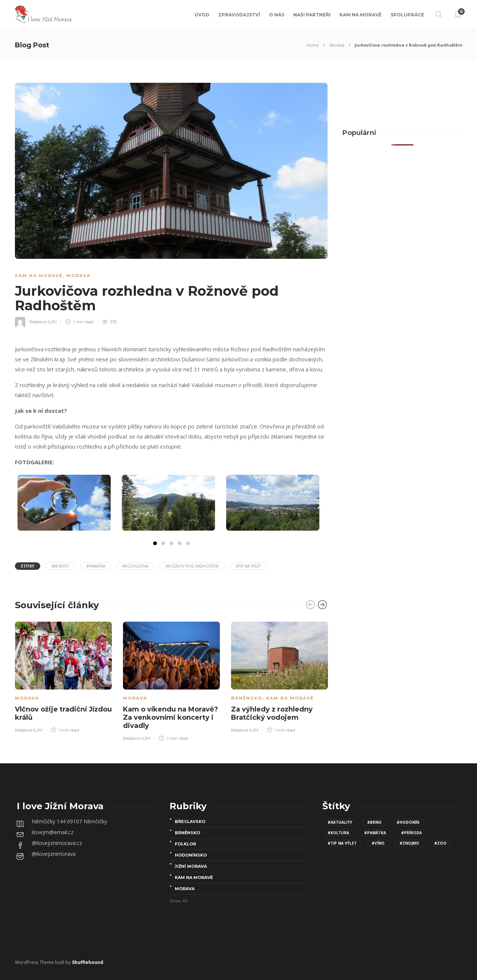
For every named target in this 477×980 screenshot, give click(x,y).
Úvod (202, 15)
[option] (63, 676)
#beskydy (60, 566)
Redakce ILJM (43, 322)
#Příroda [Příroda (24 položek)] (411, 833)
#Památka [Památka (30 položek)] (375, 833)
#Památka (96, 566)
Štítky (28, 566)
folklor (185, 844)
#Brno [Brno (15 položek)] (374, 822)
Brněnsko (247, 698)
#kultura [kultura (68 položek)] (338, 833)
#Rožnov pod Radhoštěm (192, 566)
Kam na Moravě (361, 15)
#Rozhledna (135, 566)
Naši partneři (312, 15)
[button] (23, 505)
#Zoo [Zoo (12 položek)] (440, 843)
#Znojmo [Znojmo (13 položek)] (409, 843)
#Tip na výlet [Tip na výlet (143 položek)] (342, 843)
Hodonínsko (191, 855)
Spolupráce (407, 15)
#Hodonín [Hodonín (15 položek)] (408, 822)
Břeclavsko (190, 822)
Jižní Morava (191, 866)
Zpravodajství (239, 15)
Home (313, 45)
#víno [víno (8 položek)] (378, 843)
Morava (337, 45)
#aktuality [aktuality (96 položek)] (340, 822)
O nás (277, 15)
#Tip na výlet (248, 566)
